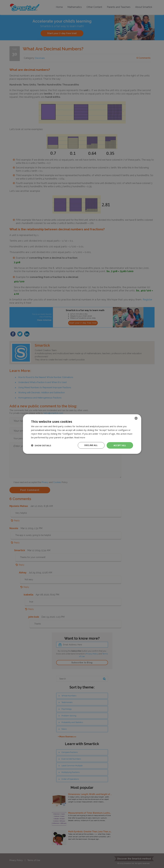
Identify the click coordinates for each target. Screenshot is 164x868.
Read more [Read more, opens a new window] (80, 437)
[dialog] (82, 434)
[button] (41, 445)
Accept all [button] (120, 445)
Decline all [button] (91, 445)
